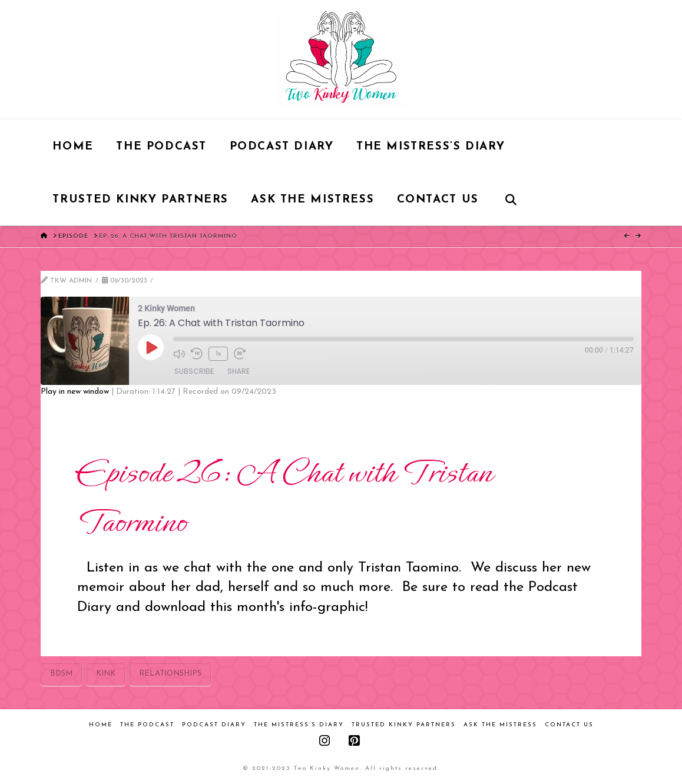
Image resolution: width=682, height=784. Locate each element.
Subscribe (194, 371)
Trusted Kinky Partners (404, 725)
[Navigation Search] (510, 199)
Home (101, 725)
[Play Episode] (151, 347)
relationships (170, 674)
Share (239, 371)
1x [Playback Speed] (218, 354)
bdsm (61, 674)
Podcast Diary (214, 725)
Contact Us (569, 725)
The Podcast (147, 725)
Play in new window (75, 392)
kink (106, 674)
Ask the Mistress (500, 725)
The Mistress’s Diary (299, 725)
